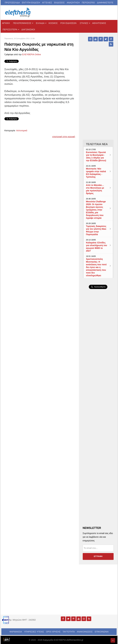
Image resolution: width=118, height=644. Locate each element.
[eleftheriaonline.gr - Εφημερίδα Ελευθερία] (18, 13)
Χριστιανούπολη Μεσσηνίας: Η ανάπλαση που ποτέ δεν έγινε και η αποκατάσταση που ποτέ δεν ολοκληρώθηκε (96, 267)
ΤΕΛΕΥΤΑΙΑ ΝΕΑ (97, 144)
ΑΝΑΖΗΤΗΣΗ (73, 3)
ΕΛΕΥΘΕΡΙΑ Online (32, 54)
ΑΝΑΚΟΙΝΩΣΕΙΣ (85, 632)
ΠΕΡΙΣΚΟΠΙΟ (88, 3)
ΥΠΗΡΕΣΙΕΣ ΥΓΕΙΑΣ (34, 632)
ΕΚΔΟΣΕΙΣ (59, 3)
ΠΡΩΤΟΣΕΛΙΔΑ (12, 3)
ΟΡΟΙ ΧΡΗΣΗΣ (53, 632)
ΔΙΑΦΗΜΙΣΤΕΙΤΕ (105, 3)
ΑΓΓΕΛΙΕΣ (47, 3)
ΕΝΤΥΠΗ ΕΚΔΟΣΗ (31, 3)
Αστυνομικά (22, 131)
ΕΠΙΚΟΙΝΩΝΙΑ (102, 632)
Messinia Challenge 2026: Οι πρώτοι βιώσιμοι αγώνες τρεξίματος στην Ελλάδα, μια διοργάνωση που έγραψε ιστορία (96, 210)
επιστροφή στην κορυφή (64, 137)
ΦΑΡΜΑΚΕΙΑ (16, 632)
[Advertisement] (98, 358)
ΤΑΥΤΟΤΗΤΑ (69, 632)
